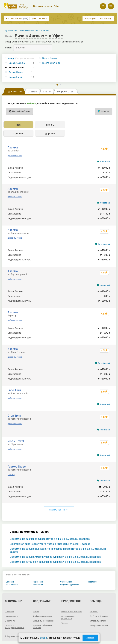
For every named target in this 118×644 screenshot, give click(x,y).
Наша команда (12, 616)
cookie (44, 638)
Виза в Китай (16, 77)
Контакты (94, 612)
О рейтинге (10, 621)
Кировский (105, 285)
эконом (50, 125)
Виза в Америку (17, 63)
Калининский (12, 585)
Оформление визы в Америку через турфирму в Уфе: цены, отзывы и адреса (55, 557)
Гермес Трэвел (17, 467)
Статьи (36, 612)
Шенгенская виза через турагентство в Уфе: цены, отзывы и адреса (50, 544)
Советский (105, 162)
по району (106, 19)
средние (19, 133)
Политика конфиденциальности (15, 627)
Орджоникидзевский (70, 585)
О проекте (9, 612)
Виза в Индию (16, 72)
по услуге (90, 19)
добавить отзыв (15, 156)
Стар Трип (14, 416)
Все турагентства (17, 18)
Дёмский (10, 582)
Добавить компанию (42, 616)
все (18, 125)
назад (21, 58)
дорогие (50, 133)
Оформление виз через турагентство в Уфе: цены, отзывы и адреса (50, 539)
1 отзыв (11, 475)
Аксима (13, 147)
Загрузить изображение (44, 621)
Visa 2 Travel (16, 441)
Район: (9, 48)
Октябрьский (104, 244)
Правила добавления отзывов (43, 627)
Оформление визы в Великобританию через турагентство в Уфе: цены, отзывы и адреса (58, 550)
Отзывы (43, 18)
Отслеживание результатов (68, 617)
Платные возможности (72, 612)
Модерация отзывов (99, 625)
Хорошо (90, 638)
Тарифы (65, 623)
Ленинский (105, 430)
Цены (34, 18)
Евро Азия (14, 390)
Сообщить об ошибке (99, 616)
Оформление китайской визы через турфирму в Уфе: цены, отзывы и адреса (55, 562)
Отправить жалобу (98, 621)
